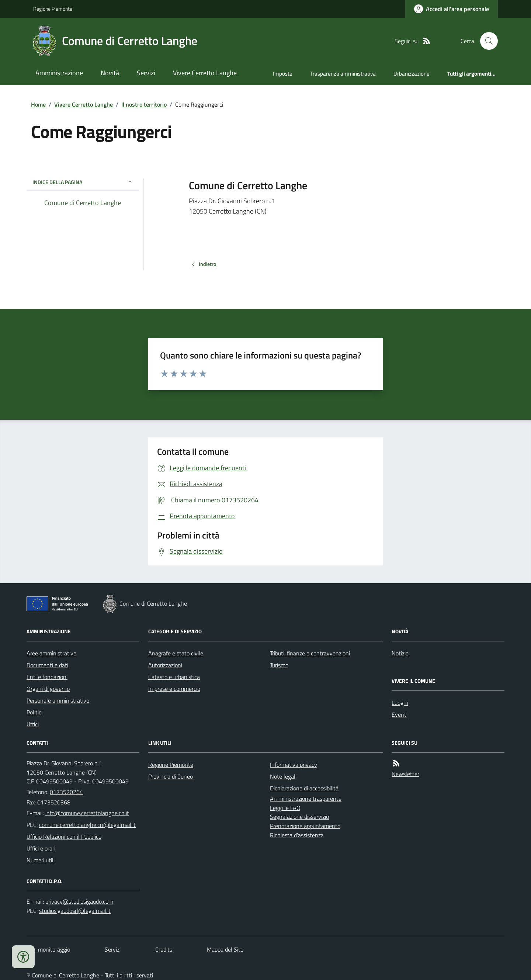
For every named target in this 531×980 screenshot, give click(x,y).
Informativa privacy (294, 765)
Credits (164, 949)
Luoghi (400, 703)
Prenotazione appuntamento (305, 826)
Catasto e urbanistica (174, 677)
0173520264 (66, 792)
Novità (110, 73)
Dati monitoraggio (48, 949)
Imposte (283, 74)
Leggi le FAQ (285, 808)
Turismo (279, 665)
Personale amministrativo (58, 700)
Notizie (400, 653)
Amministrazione (59, 73)
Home (38, 104)
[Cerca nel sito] (486, 41)
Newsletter (405, 774)
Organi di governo (48, 689)
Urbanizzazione (412, 74)
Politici (34, 712)
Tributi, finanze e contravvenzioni (310, 653)
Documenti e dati (47, 665)
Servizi (146, 73)
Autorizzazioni (165, 665)
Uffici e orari (41, 848)
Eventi (400, 714)
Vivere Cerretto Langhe (205, 73)
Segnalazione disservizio (299, 817)
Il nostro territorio (144, 104)
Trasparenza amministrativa (343, 74)
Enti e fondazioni (47, 677)
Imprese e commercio (174, 689)
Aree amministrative (51, 653)
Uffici (33, 724)
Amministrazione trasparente (306, 799)
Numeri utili (41, 860)
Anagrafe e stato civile (176, 653)
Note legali (283, 776)
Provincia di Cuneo (171, 776)
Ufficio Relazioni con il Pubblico (64, 837)
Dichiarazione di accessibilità (304, 788)
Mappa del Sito (225, 949)
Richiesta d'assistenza (297, 835)
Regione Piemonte (53, 9)
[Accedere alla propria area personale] (452, 9)
